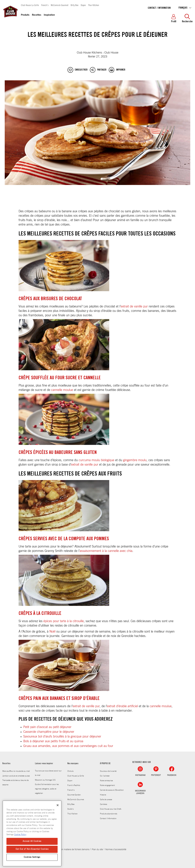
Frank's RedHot (74, 785)
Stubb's (70, 809)
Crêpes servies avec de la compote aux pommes (64, 539)
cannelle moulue (62, 390)
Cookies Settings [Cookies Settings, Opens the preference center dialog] (32, 857)
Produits (25, 15)
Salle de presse (106, 800)
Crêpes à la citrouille (40, 614)
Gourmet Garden (74, 795)
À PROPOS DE (105, 764)
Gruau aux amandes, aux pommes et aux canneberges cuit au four (68, 746)
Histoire (103, 795)
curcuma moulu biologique (96, 460)
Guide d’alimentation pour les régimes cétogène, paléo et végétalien (47, 789)
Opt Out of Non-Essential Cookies (32, 849)
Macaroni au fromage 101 (45, 780)
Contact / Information (159, 8)
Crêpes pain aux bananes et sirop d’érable (59, 699)
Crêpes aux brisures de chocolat (50, 299)
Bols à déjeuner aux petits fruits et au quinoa (53, 741)
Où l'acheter (105, 776)
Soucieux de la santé (108, 771)
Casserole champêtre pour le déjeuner (49, 732)
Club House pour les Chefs (111, 809)
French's (45, 5)
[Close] (58, 805)
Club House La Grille (30, 5)
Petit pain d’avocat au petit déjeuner (47, 727)
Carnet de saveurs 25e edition (112, 790)
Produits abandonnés (109, 814)
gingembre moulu (135, 460)
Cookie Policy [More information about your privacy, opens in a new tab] (20, 835)
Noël (52, 632)
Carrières (103, 804)
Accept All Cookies (32, 841)
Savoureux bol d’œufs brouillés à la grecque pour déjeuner (62, 737)
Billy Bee (75, 5)
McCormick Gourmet (60, 5)
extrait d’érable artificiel (122, 706)
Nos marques (73, 764)
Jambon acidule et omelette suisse (16, 776)
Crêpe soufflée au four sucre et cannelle (60, 378)
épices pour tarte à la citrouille (64, 621)
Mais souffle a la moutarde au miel (16, 771)
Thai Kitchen (94, 5)
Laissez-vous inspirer (44, 764)
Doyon (83, 5)
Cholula (70, 771)
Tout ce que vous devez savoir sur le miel (48, 773)
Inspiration (49, 15)
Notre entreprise (106, 781)
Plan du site (97, 850)
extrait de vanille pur (134, 306)
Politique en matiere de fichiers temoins (71, 850)
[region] (32, 833)
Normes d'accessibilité (116, 850)
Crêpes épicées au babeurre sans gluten (58, 453)
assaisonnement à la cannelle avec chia (106, 551)
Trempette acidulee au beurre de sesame (16, 782)
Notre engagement (107, 785)
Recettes (37, 15)
